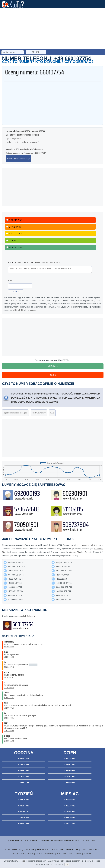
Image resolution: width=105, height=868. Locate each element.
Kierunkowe (57, 850)
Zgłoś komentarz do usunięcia (15, 413)
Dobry (11, 241)
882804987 (24, 806)
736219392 (9, 731)
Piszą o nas (18, 854)
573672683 (24, 776)
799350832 (70, 782)
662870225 (70, 817)
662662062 (24, 771)
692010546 (70, 800)
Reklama (50, 854)
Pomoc (39, 854)
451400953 (70, 771)
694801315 (24, 759)
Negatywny (14, 220)
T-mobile (88, 552)
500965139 (24, 812)
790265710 (9, 667)
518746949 (70, 812)
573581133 (9, 741)
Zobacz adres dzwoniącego (18, 159)
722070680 (9, 688)
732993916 (9, 708)
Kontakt (88, 854)
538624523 (24, 765)
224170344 (24, 800)
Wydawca (94, 850)
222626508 (24, 817)
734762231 (24, 782)
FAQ (52, 413)
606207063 (24, 824)
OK (67, 864)
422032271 (70, 824)
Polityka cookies (72, 854)
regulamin (55, 262)
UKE (15, 311)
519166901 (9, 718)
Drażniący (14, 227)
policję (32, 311)
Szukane (30, 850)
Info (15, 850)
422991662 (70, 765)
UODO (21, 311)
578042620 (70, 776)
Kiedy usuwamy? (39, 413)
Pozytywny (14, 247)
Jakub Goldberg (28, 616)
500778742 (70, 806)
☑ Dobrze (53, 366)
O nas (84, 850)
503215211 (70, 759)
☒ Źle (53, 375)
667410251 (9, 677)
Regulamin (42, 850)
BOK (59, 854)
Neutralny (14, 234)
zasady (44, 262)
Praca (30, 854)
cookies (22, 861)
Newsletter (72, 850)
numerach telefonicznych (92, 545)
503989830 (9, 647)
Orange (73, 552)
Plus (79, 552)
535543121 (9, 698)
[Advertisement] (52, 29)
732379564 (9, 657)
